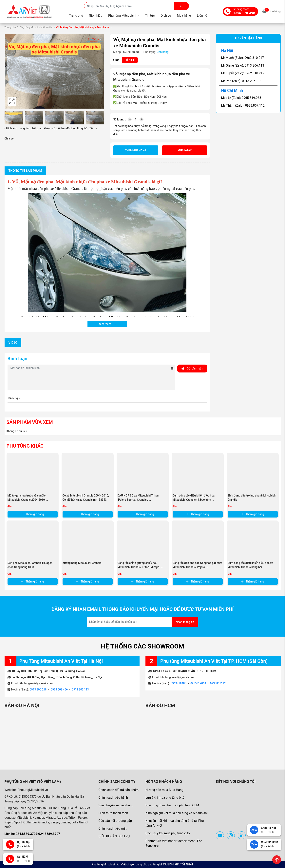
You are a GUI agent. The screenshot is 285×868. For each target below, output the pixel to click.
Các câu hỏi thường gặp (115, 821)
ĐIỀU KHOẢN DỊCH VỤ (114, 836)
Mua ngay (185, 150)
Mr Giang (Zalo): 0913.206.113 (243, 65)
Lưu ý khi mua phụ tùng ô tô (165, 798)
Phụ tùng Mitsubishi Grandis (36, 27)
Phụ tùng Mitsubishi (124, 16)
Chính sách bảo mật (112, 828)
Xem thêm (107, 324)
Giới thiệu (96, 16)
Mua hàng (184, 16)
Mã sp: (117, 52)
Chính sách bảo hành (113, 798)
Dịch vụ (166, 16)
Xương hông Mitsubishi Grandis (82, 563)
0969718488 (178, 683)
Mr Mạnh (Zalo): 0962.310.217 (242, 58)
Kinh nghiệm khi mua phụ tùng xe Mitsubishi (177, 813)
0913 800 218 (38, 689)
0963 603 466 (59, 689)
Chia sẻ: (9, 138)
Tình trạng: (149, 52)
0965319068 (198, 683)
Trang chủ (76, 16)
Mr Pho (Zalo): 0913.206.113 (241, 81)
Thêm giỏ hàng (136, 150)
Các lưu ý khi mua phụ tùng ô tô (168, 833)
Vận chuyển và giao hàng (116, 805)
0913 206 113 (80, 689)
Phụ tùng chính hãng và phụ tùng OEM (172, 805)
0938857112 (218, 683)
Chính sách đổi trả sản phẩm (118, 790)
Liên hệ (202, 16)
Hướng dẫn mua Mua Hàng (164, 790)
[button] (100, 71)
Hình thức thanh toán (113, 813)
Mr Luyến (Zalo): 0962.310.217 (243, 73)
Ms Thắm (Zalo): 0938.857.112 (243, 106)
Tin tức (150, 16)
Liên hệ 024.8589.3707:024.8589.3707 (32, 834)
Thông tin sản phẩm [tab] (25, 171)
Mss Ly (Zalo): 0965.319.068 (241, 98)
